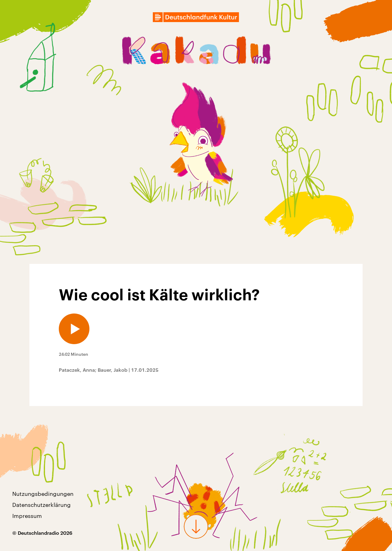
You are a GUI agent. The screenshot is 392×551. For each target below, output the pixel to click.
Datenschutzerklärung (41, 505)
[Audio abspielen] (74, 329)
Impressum (27, 516)
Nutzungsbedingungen (43, 494)
